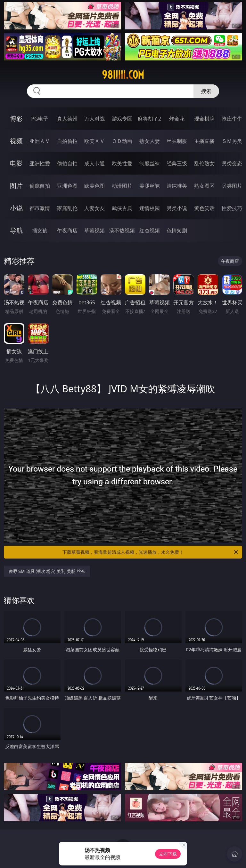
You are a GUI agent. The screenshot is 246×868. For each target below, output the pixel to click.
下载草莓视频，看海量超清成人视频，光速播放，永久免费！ (151, 552)
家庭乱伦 (67, 208)
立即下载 (168, 854)
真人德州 (67, 119)
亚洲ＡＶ (40, 141)
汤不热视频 (122, 231)
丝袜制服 (177, 141)
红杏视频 (150, 231)
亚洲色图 (67, 186)
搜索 (206, 91)
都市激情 (40, 208)
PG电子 (40, 119)
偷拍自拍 (67, 163)
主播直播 (204, 141)
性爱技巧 (232, 208)
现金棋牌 (204, 119)
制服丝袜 (150, 163)
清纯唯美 (177, 186)
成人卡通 (94, 163)
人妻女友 (94, 208)
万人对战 (94, 119)
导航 (16, 230)
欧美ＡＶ (94, 141)
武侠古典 (122, 208)
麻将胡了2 (149, 119)
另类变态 (232, 163)
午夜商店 (67, 231)
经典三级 (177, 163)
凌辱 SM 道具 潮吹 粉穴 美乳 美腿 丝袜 (47, 571)
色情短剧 (177, 231)
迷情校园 (150, 208)
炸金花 (177, 119)
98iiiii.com (123, 75)
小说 (16, 208)
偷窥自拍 (40, 186)
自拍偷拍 (67, 141)
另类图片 (232, 186)
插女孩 (40, 231)
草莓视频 (94, 231)
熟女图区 (204, 186)
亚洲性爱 (40, 163)
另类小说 (177, 208)
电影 (16, 163)
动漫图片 (122, 186)
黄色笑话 (204, 208)
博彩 (16, 118)
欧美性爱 (122, 163)
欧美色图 (94, 186)
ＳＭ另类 (232, 141)
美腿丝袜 (150, 186)
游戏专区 (122, 119)
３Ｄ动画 (122, 141)
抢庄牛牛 (232, 119)
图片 (16, 186)
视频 (16, 141)
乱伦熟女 (204, 163)
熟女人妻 (150, 141)
